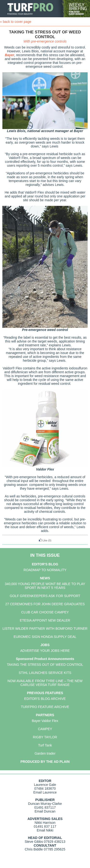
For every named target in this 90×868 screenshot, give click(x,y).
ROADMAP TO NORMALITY (45, 570)
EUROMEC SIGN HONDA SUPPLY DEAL (45, 637)
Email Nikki (45, 830)
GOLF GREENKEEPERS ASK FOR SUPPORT (45, 596)
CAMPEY (45, 729)
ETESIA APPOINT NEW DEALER (45, 620)
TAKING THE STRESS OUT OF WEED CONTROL (45, 665)
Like (43, 540)
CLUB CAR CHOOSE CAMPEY (45, 612)
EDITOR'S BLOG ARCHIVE (45, 699)
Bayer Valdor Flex (45, 721)
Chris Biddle (34, 849)
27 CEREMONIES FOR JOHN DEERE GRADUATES (45, 604)
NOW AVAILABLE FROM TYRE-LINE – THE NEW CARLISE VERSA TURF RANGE (45, 683)
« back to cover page (16, 22)
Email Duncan (45, 811)
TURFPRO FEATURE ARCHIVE (45, 707)
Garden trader (45, 753)
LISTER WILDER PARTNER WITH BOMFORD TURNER (45, 629)
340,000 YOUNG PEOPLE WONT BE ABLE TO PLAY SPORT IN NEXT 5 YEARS (45, 586)
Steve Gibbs (34, 842)
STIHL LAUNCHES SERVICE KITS (45, 673)
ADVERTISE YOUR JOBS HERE (45, 651)
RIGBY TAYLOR (45, 737)
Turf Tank (45, 745)
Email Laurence (45, 792)
